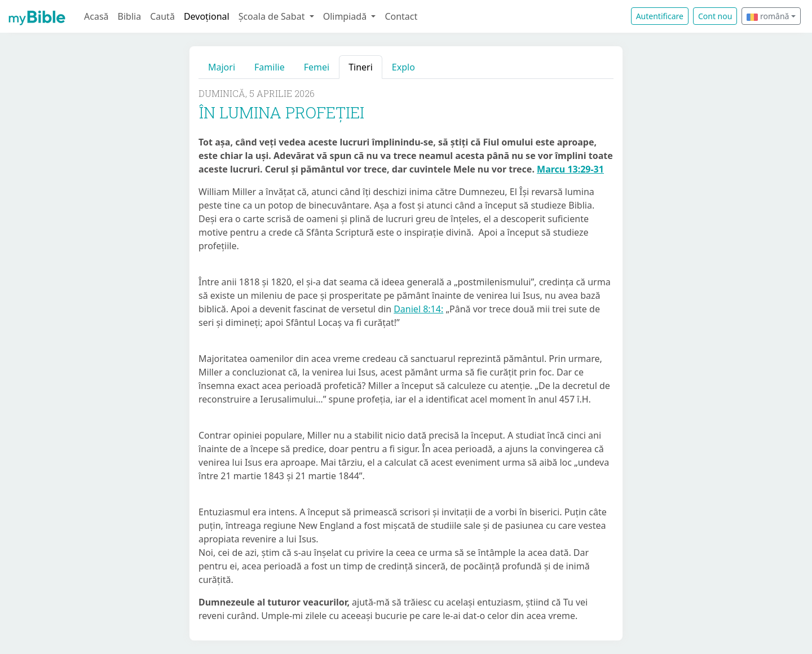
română (768, 16)
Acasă (96, 16)
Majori (222, 67)
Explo (403, 67)
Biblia (130, 16)
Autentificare (660, 16)
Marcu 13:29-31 (570, 169)
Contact (401, 16)
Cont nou (715, 16)
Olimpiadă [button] (346, 16)
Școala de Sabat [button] (273, 16)
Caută (162, 16)
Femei (317, 67)
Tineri (361, 67)
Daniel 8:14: (418, 309)
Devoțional (207, 16)
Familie (270, 67)
